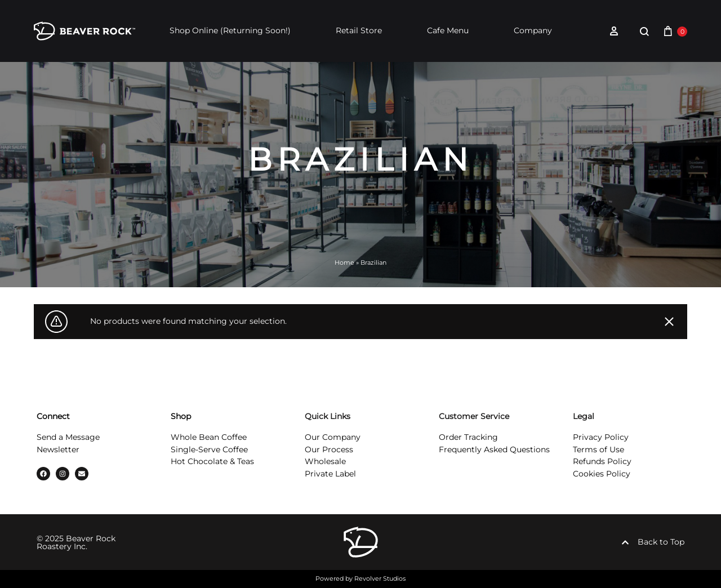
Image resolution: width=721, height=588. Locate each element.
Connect (53, 416)
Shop (181, 416)
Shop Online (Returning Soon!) (230, 30)
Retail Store (359, 30)
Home (344, 262)
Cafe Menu (448, 30)
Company (533, 30)
